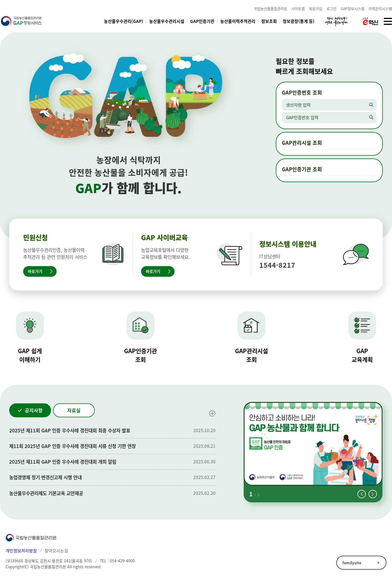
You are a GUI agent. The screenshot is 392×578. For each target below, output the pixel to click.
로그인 (331, 9)
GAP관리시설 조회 (302, 143)
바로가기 (35, 271)
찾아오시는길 (56, 551)
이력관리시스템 (380, 9)
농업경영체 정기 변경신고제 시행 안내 (45, 477)
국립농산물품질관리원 (270, 9)
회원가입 (316, 9)
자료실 (74, 410)
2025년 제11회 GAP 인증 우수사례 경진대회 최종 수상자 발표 (70, 430)
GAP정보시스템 (353, 9)
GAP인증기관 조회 (302, 169)
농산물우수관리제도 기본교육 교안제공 (46, 493)
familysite (352, 563)
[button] (362, 494)
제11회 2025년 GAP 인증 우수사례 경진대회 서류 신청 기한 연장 (72, 446)
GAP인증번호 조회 (302, 92)
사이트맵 (298, 9)
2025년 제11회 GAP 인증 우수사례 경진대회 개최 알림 (63, 462)
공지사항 (34, 410)
